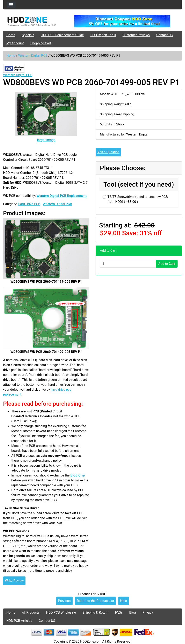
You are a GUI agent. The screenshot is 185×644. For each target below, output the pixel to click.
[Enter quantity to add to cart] (128, 264)
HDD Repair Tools (103, 35)
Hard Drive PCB (29, 204)
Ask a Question (108, 152)
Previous (64, 601)
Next (124, 601)
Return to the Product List (95, 601)
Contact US (164, 35)
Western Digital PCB (33, 56)
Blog (133, 612)
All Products (31, 612)
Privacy (148, 612)
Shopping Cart (41, 43)
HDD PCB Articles (19, 621)
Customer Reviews (136, 35)
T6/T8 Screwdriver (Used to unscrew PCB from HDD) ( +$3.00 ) (138, 199)
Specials (28, 35)
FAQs (119, 612)
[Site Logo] (33, 21)
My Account (15, 43)
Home (11, 35)
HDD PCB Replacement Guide (62, 35)
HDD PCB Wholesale (61, 612)
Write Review (14, 581)
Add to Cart (167, 264)
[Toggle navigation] (11, 5)
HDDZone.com (91, 641)
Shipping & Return (95, 612)
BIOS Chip (78, 475)
